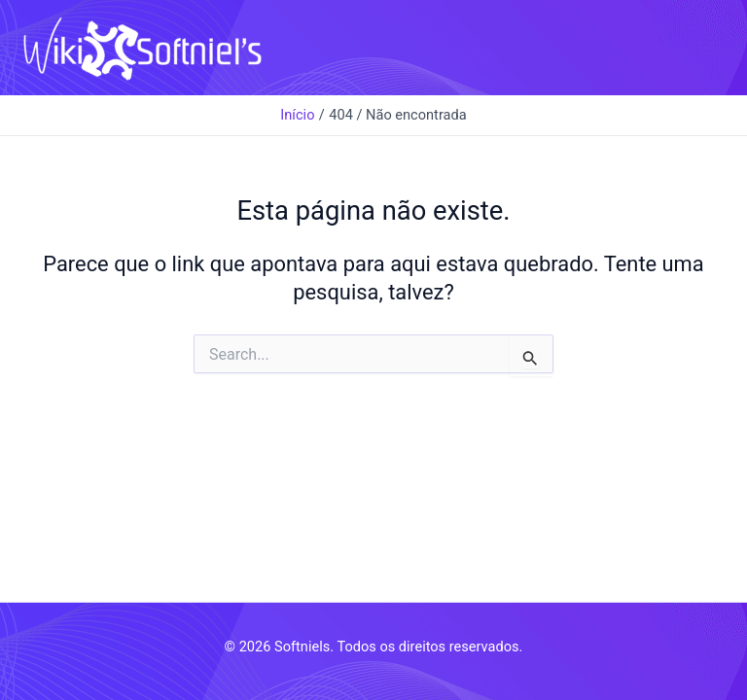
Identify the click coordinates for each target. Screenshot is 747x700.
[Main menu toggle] (707, 48)
